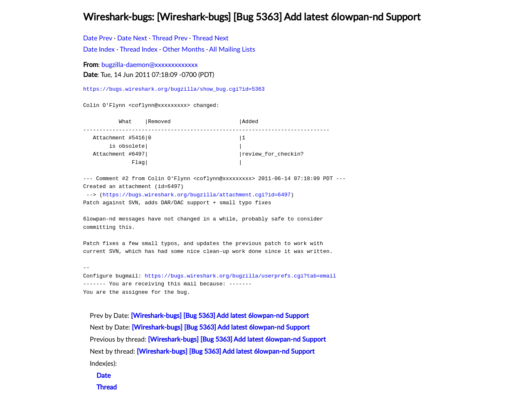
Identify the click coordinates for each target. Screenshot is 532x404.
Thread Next (211, 38)
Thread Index (139, 50)
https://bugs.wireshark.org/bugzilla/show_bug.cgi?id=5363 (174, 89)
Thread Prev (170, 38)
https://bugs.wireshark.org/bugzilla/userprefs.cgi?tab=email (240, 276)
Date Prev (98, 38)
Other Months (183, 50)
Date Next (132, 38)
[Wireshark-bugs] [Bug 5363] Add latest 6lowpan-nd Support (220, 316)
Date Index (99, 50)
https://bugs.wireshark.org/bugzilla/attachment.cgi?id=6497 (197, 195)
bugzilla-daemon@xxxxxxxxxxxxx (150, 65)
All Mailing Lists (232, 50)
